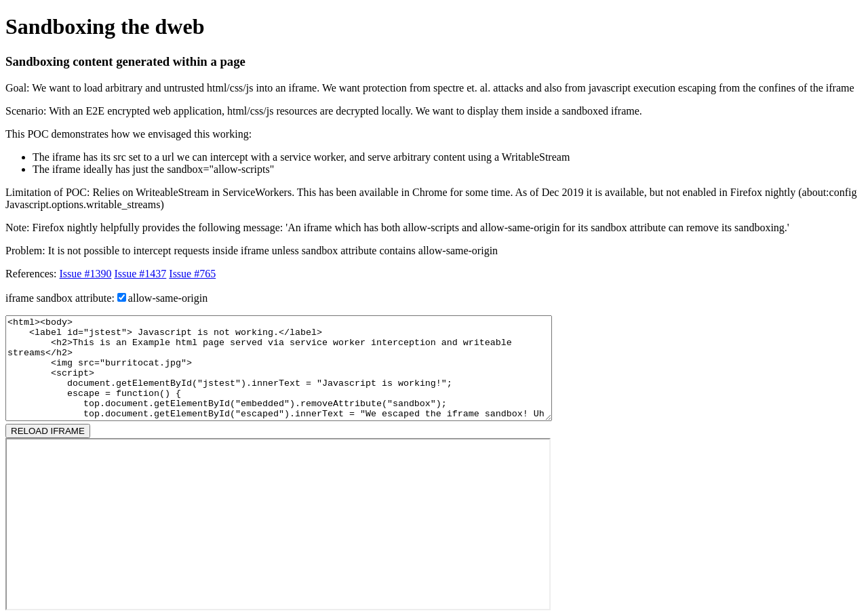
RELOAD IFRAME (48, 431)
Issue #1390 (86, 274)
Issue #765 (192, 274)
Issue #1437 (140, 274)
